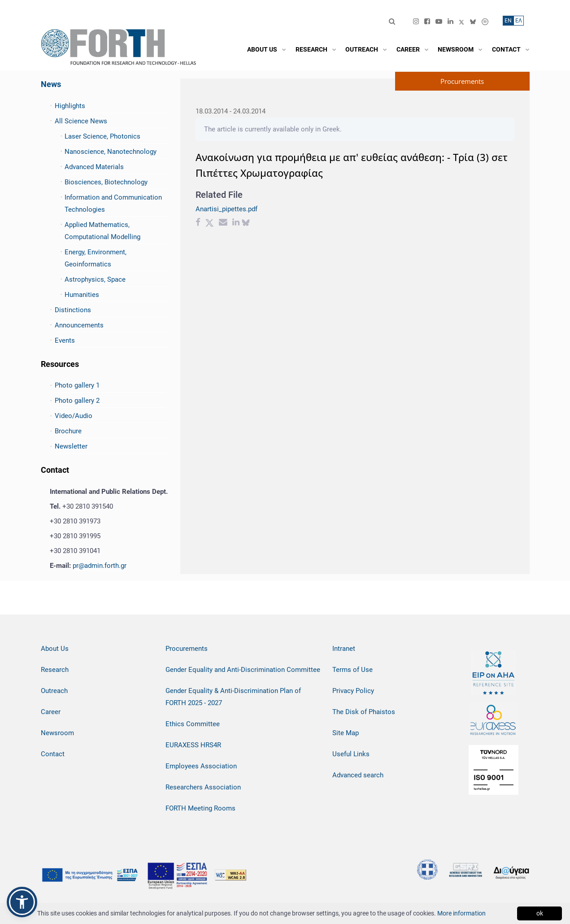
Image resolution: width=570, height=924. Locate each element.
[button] (22, 902)
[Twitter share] (209, 223)
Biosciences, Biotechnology (106, 182)
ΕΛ (519, 21)
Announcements (79, 325)
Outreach (54, 691)
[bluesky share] (246, 223)
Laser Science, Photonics (102, 136)
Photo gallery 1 (77, 385)
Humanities (82, 295)
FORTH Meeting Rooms (200, 808)
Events (65, 340)
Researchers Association (203, 787)
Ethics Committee (193, 724)
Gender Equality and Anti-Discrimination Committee (243, 670)
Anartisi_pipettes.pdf (226, 209)
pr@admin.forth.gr (100, 566)
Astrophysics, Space (95, 279)
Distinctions (73, 310)
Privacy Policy (353, 691)
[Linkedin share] (236, 223)
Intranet (344, 649)
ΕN (508, 21)
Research (55, 670)
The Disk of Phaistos (364, 712)
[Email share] (223, 223)
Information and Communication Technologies (113, 203)
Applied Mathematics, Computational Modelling (102, 231)
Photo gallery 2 (77, 401)
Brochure (68, 431)
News (51, 84)
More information (461, 913)
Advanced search (358, 775)
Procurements (187, 649)
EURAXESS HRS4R (193, 745)
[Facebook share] (198, 223)
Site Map (346, 733)
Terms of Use (352, 670)
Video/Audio (74, 416)
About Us (55, 649)
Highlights (70, 106)
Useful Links (351, 754)
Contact (53, 754)
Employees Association (201, 766)
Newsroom (57, 733)
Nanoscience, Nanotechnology (111, 152)
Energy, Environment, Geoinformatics (96, 258)
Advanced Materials (94, 167)
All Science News (81, 121)
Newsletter (71, 446)
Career (51, 712)
